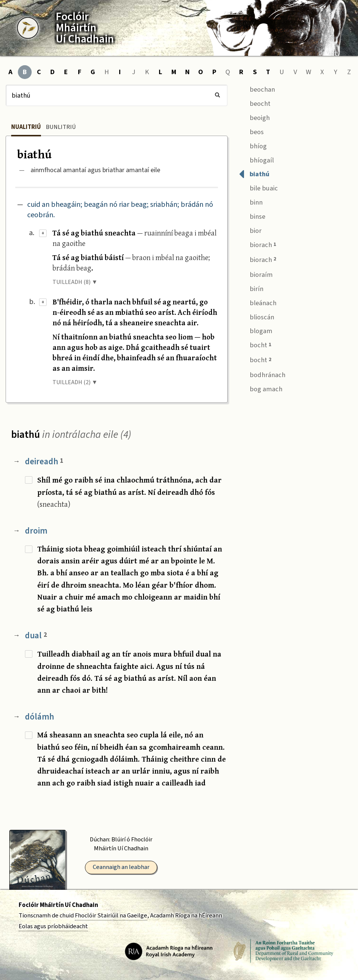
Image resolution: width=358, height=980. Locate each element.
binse (252, 216)
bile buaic (258, 188)
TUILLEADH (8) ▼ (75, 282)
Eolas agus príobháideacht (53, 926)
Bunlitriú (61, 127)
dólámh (39, 717)
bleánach (258, 302)
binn (251, 202)
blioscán (256, 316)
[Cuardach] (117, 95)
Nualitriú (26, 127)
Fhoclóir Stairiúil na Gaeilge (111, 916)
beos (251, 131)
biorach (257, 244)
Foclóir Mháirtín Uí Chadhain (58, 905)
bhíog (253, 145)
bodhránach (262, 374)
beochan (257, 88)
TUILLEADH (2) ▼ (75, 382)
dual (36, 636)
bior (250, 230)
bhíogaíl (256, 159)
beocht (255, 103)
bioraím (256, 274)
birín (251, 288)
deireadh (44, 461)
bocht (255, 345)
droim (36, 531)
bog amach (261, 388)
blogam (256, 330)
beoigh (254, 117)
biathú (254, 173)
